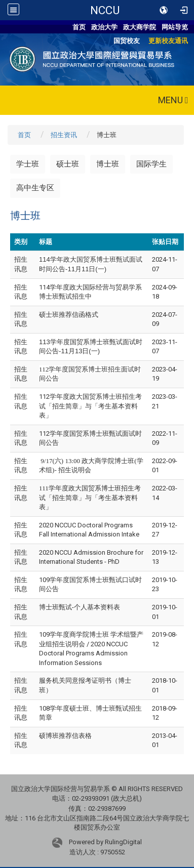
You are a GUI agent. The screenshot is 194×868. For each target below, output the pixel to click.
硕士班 (68, 164)
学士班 (28, 164)
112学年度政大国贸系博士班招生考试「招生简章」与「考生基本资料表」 (90, 406)
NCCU (105, 10)
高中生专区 (35, 188)
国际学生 (151, 164)
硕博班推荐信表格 (65, 736)
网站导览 (175, 27)
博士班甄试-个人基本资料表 (80, 607)
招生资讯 (64, 135)
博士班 (108, 164)
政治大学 (104, 27)
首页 (79, 27)
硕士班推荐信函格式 (69, 315)
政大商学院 (140, 27)
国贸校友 (127, 41)
